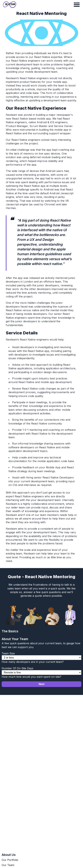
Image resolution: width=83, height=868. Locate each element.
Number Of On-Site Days (17, 668)
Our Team (8, 865)
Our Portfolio (10, 860)
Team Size (8, 653)
